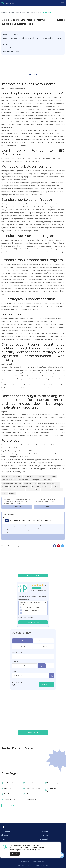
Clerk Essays (9, 794)
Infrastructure (25, 487)
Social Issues (20, 490)
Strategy (42, 483)
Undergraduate (43, 641)
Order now (33, 74)
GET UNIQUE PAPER (33, 575)
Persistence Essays (33, 788)
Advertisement (57, 490)
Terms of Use (6, 839)
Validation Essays (11, 783)
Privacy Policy (45, 839)
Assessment (46, 487)
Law (15, 41)
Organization (24, 38)
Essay (16, 35)
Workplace (13, 38)
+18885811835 (40, 862)
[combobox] (33, 657)
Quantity (15, 662)
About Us (5, 835)
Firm (38, 490)
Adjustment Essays (33, 794)
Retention (56, 487)
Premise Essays (31, 783)
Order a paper (33, 733)
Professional (43, 646)
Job (35, 483)
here (38, 850)
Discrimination (8, 490)
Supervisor (45, 490)
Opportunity (28, 483)
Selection (50, 483)
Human (5, 487)
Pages (42, 666)
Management (8, 483)
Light (57, 483)
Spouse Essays (31, 800)
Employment (35, 38)
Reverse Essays (53, 783)
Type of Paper (17, 653)
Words (50, 666)
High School (22, 641)
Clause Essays (9, 800)
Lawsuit (12, 493)
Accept (15, 854)
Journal (5, 493)
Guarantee (59, 38)
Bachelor (22, 646)
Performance (8, 41)
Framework (14, 487)
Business (18, 483)
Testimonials (44, 831)
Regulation (30, 490)
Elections (36, 487)
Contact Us (6, 831)
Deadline (15, 672)
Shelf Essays (9, 788)
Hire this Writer (33, 622)
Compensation (47, 38)
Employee (48, 480)
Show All (11, 806)
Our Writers (44, 835)
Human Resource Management (29, 41)
